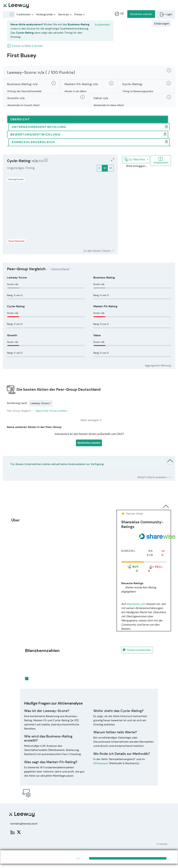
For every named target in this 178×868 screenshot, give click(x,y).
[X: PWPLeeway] (19, 832)
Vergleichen (161, 161)
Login (166, 14)
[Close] (78, 858)
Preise (80, 14)
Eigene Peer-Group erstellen (51, 411)
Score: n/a (13, 284)
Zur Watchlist (135, 159)
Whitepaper (101, 763)
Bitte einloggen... (134, 166)
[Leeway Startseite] (16, 5)
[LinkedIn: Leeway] (13, 832)
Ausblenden (102, 25)
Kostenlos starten (141, 14)
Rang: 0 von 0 (15, 295)
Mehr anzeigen (91, 420)
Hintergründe (46, 14)
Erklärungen (162, 24)
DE (119, 14)
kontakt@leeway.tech (24, 824)
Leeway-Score (40, 403)
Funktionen (25, 14)
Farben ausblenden (137, 650)
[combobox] (9, 14)
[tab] (88, 119)
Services (65, 14)
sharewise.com (136, 604)
